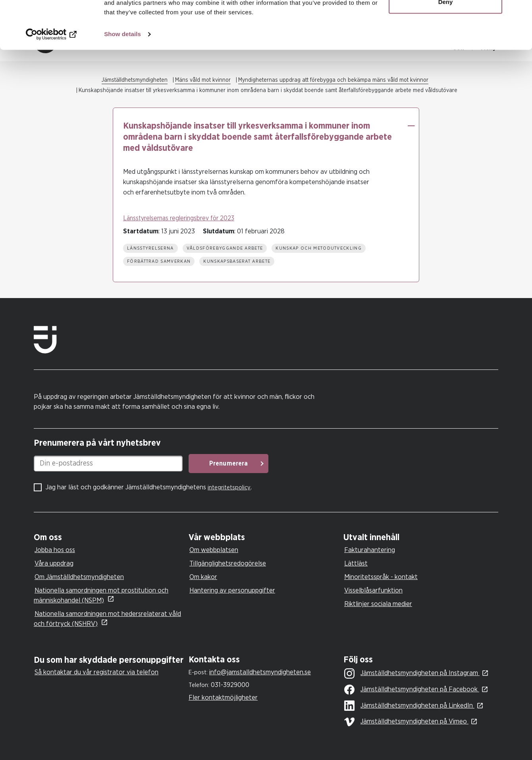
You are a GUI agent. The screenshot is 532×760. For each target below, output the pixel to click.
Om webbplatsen (214, 550)
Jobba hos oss (55, 550)
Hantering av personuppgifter (232, 590)
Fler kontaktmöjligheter (223, 697)
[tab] (109, 538)
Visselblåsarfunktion (373, 590)
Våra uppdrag (54, 563)
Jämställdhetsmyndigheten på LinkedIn (409, 706)
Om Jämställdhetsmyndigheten (79, 577)
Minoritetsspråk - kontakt (381, 577)
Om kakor (203, 577)
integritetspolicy (229, 488)
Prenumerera (228, 464)
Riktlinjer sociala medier (378, 604)
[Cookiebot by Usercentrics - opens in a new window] (51, 79)
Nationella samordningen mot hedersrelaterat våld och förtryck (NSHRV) (107, 619)
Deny (446, 47)
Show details (122, 79)
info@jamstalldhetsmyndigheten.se (260, 672)
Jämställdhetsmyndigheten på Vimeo (406, 722)
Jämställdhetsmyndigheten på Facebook (412, 690)
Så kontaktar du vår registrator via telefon (96, 672)
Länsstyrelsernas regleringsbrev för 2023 (179, 218)
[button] (411, 126)
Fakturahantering (370, 550)
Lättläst (356, 563)
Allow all (446, 21)
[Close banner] (520, 12)
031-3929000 (230, 685)
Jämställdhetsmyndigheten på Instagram (412, 673)
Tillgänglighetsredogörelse (228, 563)
